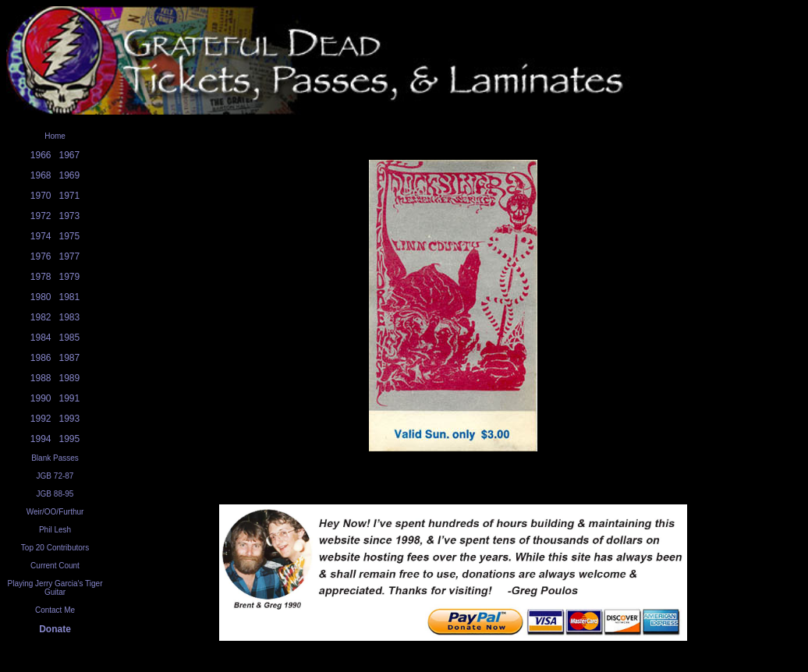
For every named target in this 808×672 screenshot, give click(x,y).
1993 (70, 419)
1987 (70, 358)
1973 (70, 216)
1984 (41, 338)
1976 (41, 256)
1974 (41, 236)
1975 (70, 236)
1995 (70, 439)
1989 (70, 378)
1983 (70, 317)
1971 (70, 196)
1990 (41, 398)
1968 (41, 175)
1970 (41, 196)
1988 (41, 378)
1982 (41, 317)
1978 (41, 277)
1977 (70, 256)
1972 (41, 216)
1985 (70, 338)
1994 (41, 439)
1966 (41, 155)
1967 (70, 155)
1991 (70, 398)
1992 (41, 419)
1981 (70, 297)
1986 (41, 358)
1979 (70, 277)
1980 (41, 297)
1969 (70, 175)
